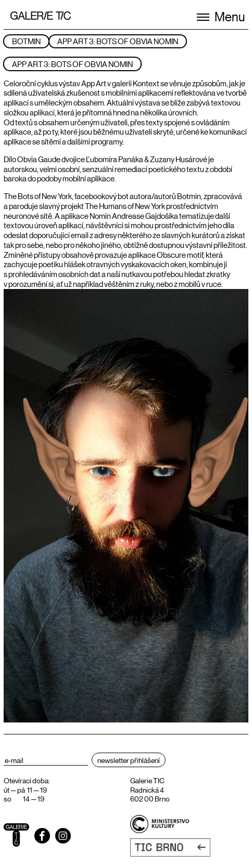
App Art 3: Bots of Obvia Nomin (118, 41)
